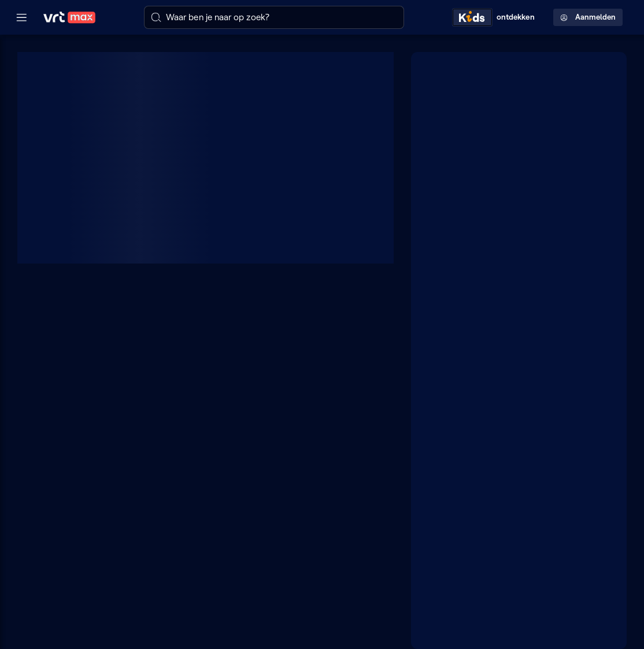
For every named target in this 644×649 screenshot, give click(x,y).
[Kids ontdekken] (496, 17)
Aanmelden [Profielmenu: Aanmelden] (588, 17)
